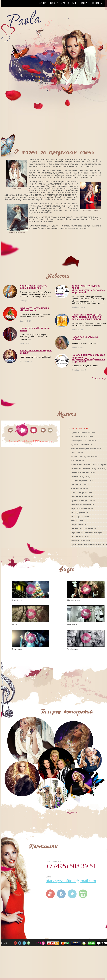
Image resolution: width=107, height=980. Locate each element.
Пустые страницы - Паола (83, 500)
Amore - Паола (77, 460)
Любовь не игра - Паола (82, 496)
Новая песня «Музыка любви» (85, 338)
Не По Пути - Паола (80, 516)
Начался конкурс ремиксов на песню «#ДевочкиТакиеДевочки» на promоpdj (88, 358)
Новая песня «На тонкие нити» (35, 329)
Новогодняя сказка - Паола (83, 440)
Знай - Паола (77, 520)
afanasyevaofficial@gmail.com (71, 881)
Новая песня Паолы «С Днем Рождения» (33, 287)
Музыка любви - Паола (81, 444)
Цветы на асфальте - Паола (83, 528)
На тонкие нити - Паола (82, 436)
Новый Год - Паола (80, 428)
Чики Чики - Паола (79, 488)
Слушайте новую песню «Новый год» (34, 309)
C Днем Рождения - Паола (83, 432)
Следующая (97, 378)
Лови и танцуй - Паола (81, 492)
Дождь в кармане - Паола (83, 480)
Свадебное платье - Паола (83, 472)
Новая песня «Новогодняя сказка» (36, 352)
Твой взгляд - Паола (80, 536)
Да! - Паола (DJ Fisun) (80, 476)
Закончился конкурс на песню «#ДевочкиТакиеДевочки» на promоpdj (88, 289)
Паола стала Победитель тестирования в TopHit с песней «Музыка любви (87, 317)
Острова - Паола (78, 524)
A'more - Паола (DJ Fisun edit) (84, 456)
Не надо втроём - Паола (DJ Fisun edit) (88, 468)
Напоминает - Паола (80, 540)
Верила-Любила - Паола (82, 508)
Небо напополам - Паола (82, 504)
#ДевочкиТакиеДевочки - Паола (86, 448)
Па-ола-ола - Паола (80, 484)
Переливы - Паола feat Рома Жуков (87, 532)
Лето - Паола (77, 452)
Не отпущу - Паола (79, 512)
